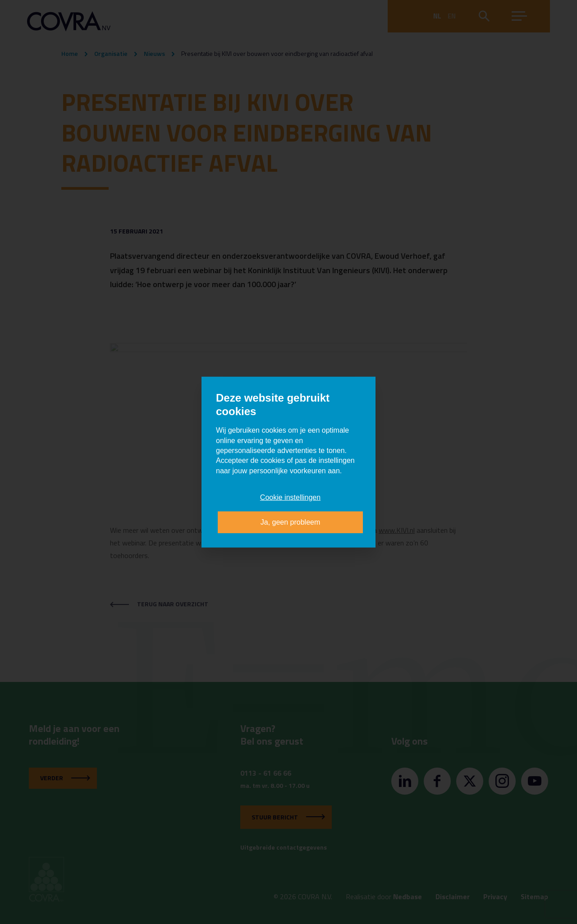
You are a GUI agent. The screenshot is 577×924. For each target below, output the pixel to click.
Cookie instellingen (290, 497)
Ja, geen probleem (291, 522)
